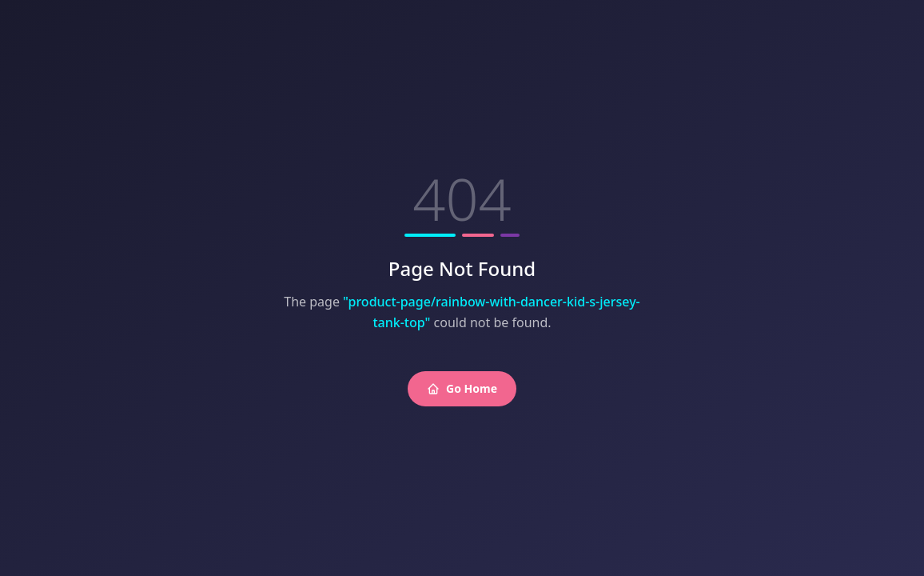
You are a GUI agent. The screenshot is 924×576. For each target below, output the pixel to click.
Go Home (462, 388)
